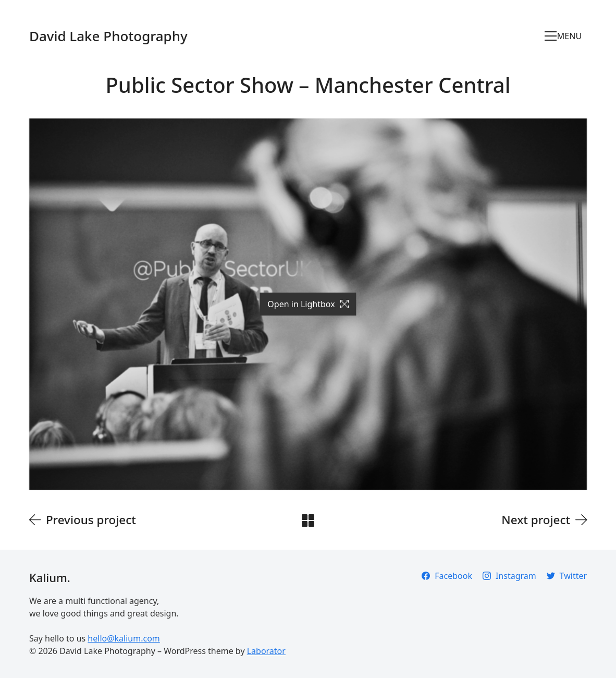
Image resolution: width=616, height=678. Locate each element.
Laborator (266, 651)
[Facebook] (447, 576)
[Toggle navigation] (566, 36)
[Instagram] (509, 576)
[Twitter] (567, 576)
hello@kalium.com (124, 638)
